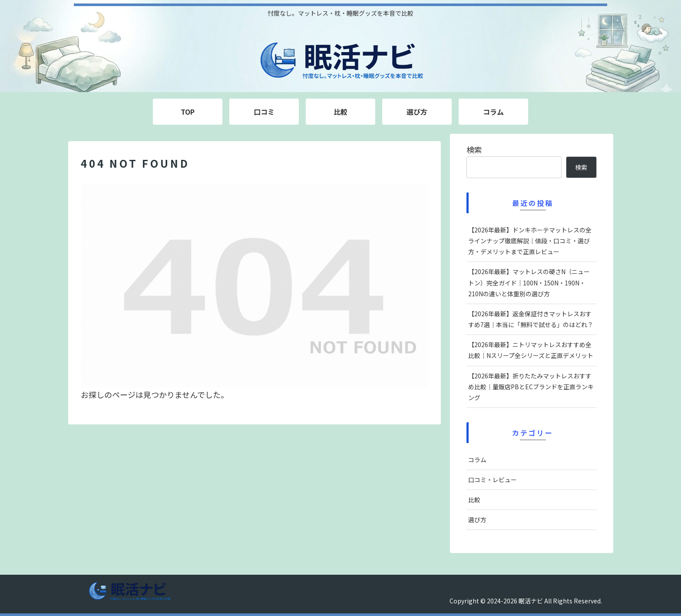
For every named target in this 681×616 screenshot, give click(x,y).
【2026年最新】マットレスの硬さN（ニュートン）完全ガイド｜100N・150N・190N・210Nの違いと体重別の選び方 (529, 282)
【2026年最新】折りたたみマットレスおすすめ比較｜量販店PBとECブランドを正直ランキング (531, 387)
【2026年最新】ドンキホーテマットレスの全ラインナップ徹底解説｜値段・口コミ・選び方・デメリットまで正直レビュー (530, 241)
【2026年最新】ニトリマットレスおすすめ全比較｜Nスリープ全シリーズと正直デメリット (531, 350)
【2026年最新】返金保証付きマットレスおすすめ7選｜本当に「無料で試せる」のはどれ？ (531, 319)
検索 (474, 149)
